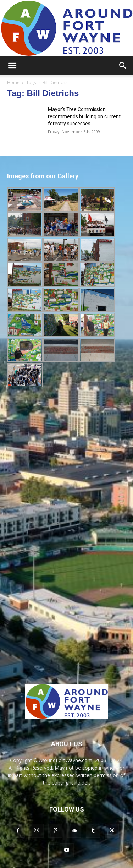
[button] (12, 66)
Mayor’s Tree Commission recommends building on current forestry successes (84, 116)
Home (13, 83)
